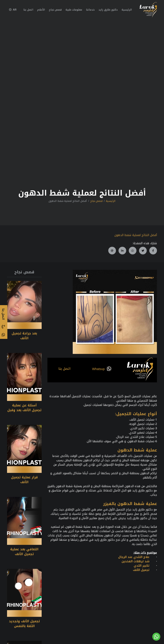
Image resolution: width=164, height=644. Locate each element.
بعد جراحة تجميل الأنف (24, 336)
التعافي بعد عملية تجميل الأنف (24, 552)
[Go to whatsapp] (156, 637)
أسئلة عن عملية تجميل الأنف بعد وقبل (24, 408)
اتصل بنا (28, 10)
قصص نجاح (55, 10)
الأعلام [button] (41, 10)
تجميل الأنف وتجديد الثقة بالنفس (24, 624)
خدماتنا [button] (90, 10)
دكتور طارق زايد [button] (108, 10)
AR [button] (13, 10)
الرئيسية (127, 10)
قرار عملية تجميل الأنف (24, 480)
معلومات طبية (74, 10)
